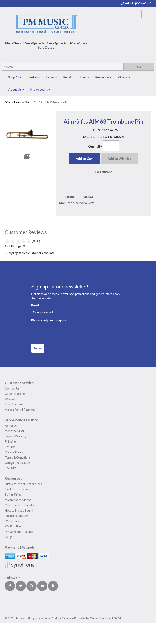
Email (36, 305)
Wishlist (10, 399)
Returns (10, 447)
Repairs (68, 77)
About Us (16, 89)
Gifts (8, 102)
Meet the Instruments (19, 505)
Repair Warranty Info (19, 436)
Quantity (95, 146)
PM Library (12, 521)
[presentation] (62, 332)
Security (10, 468)
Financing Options (17, 516)
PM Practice (13, 526)
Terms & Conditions (18, 457)
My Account (40, 89)
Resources (103, 77)
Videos (124, 77)
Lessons (52, 77)
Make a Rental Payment (20, 410)
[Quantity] (111, 146)
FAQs (9, 537)
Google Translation (17, 463)
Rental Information (17, 489)
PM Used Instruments (19, 532)
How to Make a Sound (19, 510)
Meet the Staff (15, 431)
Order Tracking (15, 394)
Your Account (14, 404)
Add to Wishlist (119, 158)
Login (130, 3)
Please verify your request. (50, 320)
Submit (38, 348)
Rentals (34, 77)
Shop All (15, 77)
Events (84, 77)
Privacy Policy (14, 452)
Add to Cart (85, 158)
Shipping (10, 442)
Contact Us (12, 388)
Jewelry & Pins (22, 102)
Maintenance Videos (18, 500)
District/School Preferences (23, 484)
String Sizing (13, 495)
